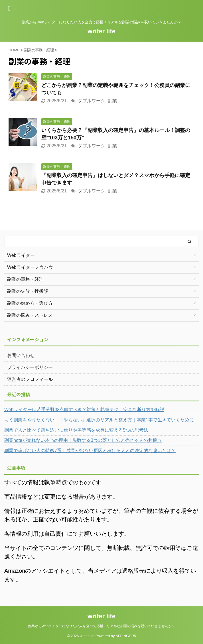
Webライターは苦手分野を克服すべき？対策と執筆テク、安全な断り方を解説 (84, 410)
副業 (112, 101)
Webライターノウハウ (30, 267)
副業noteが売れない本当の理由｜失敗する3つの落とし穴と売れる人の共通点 (83, 440)
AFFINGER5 (126, 636)
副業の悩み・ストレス (30, 315)
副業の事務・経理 (25, 279)
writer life (101, 31)
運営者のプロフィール (30, 379)
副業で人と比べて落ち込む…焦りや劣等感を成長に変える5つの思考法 (76, 430)
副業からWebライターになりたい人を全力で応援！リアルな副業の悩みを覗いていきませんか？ (101, 626)
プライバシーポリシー (30, 367)
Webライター (21, 255)
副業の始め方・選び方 (30, 303)
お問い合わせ (21, 355)
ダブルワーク (92, 101)
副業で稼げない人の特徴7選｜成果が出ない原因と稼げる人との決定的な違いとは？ (90, 451)
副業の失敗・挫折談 (28, 291)
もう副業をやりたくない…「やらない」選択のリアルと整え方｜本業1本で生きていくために (99, 420)
